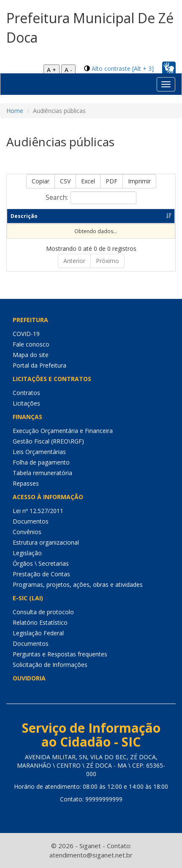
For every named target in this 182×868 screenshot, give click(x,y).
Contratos (26, 393)
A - (68, 70)
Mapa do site (31, 355)
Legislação (27, 553)
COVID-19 (26, 334)
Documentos (31, 521)
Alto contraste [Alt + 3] (123, 69)
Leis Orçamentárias (39, 452)
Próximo (107, 261)
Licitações (26, 403)
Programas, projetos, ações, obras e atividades (78, 584)
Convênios (27, 532)
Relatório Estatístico (40, 622)
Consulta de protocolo (43, 612)
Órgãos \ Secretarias (41, 563)
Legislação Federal (38, 633)
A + (52, 70)
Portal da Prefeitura (39, 365)
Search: (91, 198)
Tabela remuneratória (42, 473)
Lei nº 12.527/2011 (38, 511)
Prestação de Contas (41, 574)
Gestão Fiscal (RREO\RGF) (48, 441)
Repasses (26, 483)
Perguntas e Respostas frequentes (60, 654)
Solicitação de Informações (50, 665)
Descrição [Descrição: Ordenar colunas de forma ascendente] (24, 216)
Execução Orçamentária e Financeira (63, 431)
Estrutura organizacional (46, 542)
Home (15, 111)
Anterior (74, 261)
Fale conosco (31, 344)
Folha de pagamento (41, 462)
